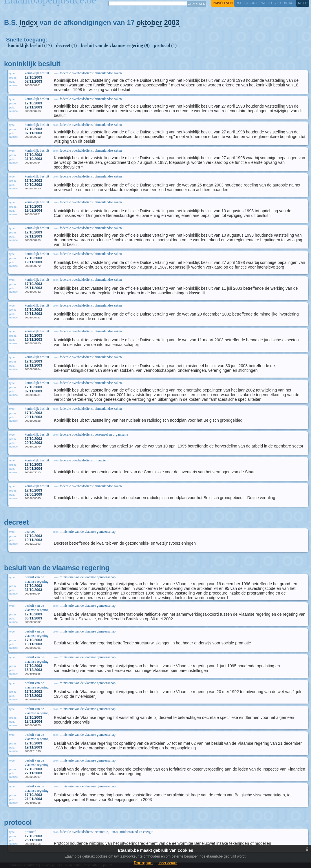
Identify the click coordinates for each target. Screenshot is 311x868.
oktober (149, 22)
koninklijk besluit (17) (30, 45)
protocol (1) (165, 45)
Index (29, 22)
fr (306, 3)
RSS (239, 3)
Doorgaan (143, 863)
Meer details (168, 863)
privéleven (223, 3)
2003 (172, 22)
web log (269, 3)
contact (288, 3)
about (252, 3)
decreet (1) (66, 45)
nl (300, 3)
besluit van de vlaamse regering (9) (115, 45)
